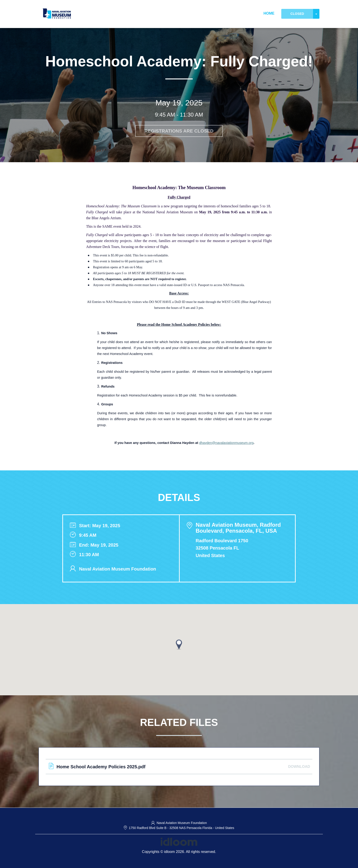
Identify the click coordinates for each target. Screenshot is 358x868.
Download (299, 767)
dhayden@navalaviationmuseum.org (226, 443)
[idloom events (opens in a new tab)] (179, 841)
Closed (297, 14)
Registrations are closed (179, 131)
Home (269, 14)
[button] (179, 645)
